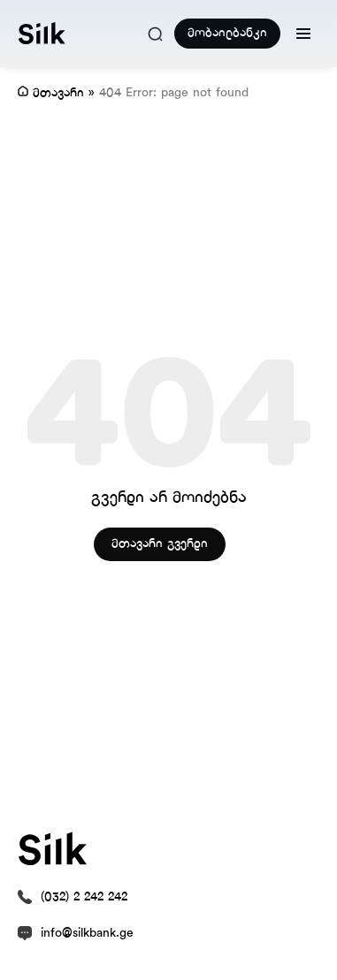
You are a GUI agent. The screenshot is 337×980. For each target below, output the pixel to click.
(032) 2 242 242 (84, 897)
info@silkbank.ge (87, 934)
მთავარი (58, 93)
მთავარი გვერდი (160, 544)
